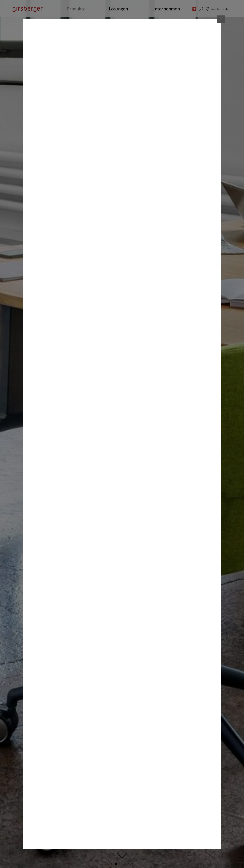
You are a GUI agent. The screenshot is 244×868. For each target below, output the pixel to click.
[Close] (221, 19)
